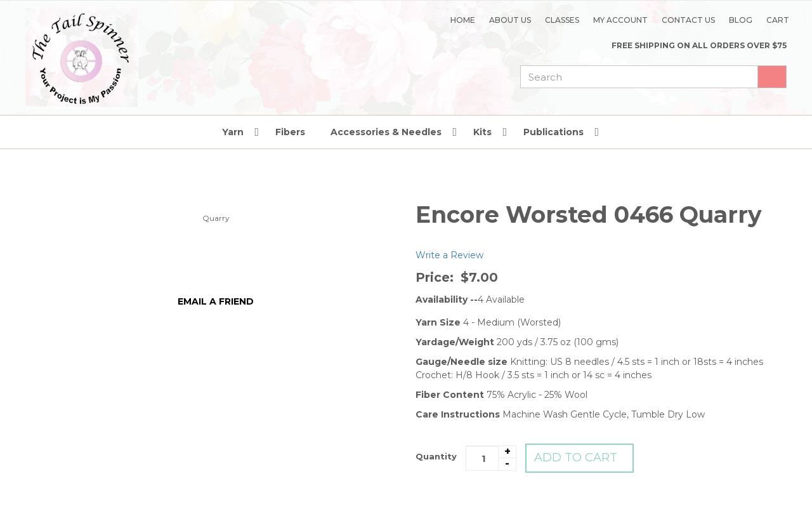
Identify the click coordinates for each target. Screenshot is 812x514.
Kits (482, 132)
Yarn (233, 132)
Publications (553, 132)
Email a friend (216, 301)
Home (463, 20)
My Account (620, 20)
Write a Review (449, 255)
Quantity (436, 456)
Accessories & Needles (386, 132)
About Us (510, 20)
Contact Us (688, 20)
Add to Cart (576, 458)
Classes (562, 20)
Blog (741, 20)
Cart (778, 20)
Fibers (290, 132)
